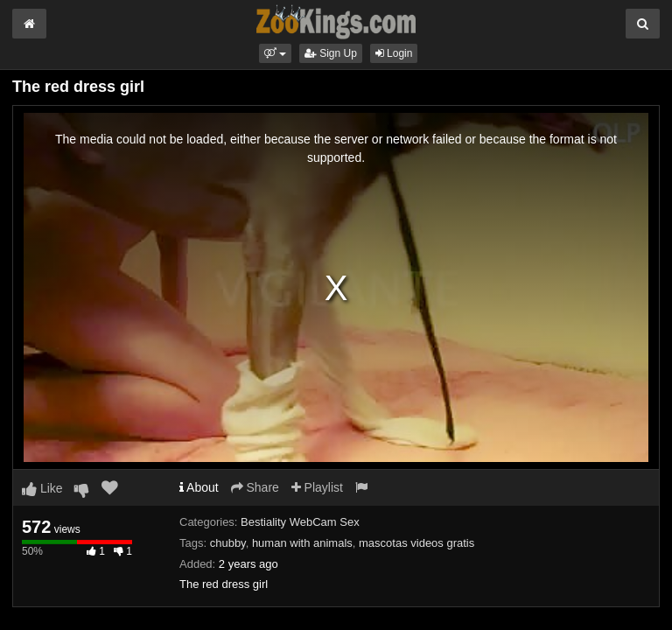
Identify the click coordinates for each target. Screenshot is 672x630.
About (199, 487)
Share (255, 487)
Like (42, 488)
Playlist (317, 487)
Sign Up (331, 53)
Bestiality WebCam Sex (300, 522)
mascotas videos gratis (416, 543)
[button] (275, 53)
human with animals (302, 543)
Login (394, 53)
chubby (228, 543)
